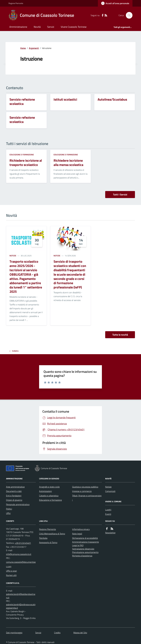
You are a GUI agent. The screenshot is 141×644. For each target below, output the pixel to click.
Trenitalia (43, 538)
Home (23, 48)
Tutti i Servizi (120, 195)
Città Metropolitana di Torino (52, 534)
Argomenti (34, 48)
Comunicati (110, 491)
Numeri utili (11, 575)
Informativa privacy (81, 529)
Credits (57, 633)
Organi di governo (14, 500)
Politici (9, 509)
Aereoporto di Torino (48, 542)
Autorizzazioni (45, 491)
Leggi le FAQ (78, 545)
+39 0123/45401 (23, 543)
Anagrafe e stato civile (49, 487)
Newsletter (110, 533)
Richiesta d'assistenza (82, 556)
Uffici (8, 513)
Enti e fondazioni (14, 496)
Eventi (108, 514)
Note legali (77, 534)
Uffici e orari (11, 571)
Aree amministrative (15, 487)
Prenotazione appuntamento (85, 552)
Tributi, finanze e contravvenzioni (87, 498)
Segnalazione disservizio (83, 549)
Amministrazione (18, 27)
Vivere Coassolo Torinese (74, 27)
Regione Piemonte (16, 3)
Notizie (13, 256)
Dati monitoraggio (14, 633)
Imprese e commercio (82, 491)
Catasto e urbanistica (49, 496)
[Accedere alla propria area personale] (115, 3)
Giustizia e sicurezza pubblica (85, 487)
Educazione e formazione (22, 155)
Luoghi (108, 510)
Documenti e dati (14, 491)
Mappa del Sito (80, 633)
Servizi (51, 27)
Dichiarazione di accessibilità (85, 538)
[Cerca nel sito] (128, 15)
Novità (37, 27)
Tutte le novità (120, 335)
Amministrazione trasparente (86, 542)
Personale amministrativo (18, 504)
